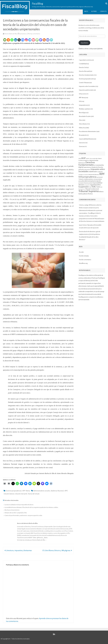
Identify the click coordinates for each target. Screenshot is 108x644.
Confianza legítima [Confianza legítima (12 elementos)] (84, 161)
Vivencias (82, 147)
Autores (94, 11)
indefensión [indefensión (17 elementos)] (93, 172)
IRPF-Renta (26, 491)
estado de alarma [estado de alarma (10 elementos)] (88, 167)
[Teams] (48, 40)
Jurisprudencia (83, 105)
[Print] (8, 40)
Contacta (103, 11)
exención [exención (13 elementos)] (81, 169)
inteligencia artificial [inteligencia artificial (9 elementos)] (83, 175)
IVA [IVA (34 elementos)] (80, 177)
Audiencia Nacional (57, 491)
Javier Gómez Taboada (86, 225)
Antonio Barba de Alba (11, 34)
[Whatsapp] (12, 40)
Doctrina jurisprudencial (14, 491)
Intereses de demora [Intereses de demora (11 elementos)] (94, 175)
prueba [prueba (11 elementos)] (90, 183)
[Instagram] (26, 40)
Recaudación (83, 135)
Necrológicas (83, 113)
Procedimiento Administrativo (88, 132)
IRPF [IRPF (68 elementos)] (102, 174)
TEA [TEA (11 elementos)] (90, 187)
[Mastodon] (41, 40)
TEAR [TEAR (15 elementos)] (98, 187)
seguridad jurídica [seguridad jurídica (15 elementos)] (95, 185)
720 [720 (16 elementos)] (80, 158)
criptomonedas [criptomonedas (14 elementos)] (94, 160)
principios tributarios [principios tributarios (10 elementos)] (83, 183)
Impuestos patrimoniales (86, 90)
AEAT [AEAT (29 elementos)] (83, 158)
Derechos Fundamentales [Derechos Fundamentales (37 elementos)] (87, 164)
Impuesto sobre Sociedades (87, 86)
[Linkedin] (16, 40)
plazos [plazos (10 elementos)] (80, 181)
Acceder (81, 252)
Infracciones (83, 94)
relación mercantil (21, 494)
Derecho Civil (83, 68)
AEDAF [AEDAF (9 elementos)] (88, 159)
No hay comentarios (34, 34)
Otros (81, 120)
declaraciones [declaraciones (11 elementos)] (82, 163)
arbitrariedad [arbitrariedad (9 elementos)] (92, 159)
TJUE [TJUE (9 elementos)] (101, 187)
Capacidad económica (86, 60)
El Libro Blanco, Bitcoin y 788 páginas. (57, 551)
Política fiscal (83, 128)
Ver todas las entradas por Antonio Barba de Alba (32, 540)
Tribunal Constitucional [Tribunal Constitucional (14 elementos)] (92, 189)
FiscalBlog (37, 4)
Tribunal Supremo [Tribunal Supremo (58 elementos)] (89, 191)
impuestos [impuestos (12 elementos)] (87, 170)
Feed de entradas (84, 256)
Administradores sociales (42, 491)
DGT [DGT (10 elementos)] (95, 165)
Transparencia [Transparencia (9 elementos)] (82, 189)
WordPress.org (83, 263)
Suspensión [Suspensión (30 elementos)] (84, 187)
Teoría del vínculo (34, 494)
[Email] (5, 40)
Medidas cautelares (85, 109)
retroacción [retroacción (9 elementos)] (87, 185)
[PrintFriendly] (51, 40)
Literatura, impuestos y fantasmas (18, 551)
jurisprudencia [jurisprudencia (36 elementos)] (89, 177)
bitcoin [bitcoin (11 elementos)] (100, 158)
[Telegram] (30, 40)
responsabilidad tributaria (86, 139)
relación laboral (9, 494)
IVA (80, 101)
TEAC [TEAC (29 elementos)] (94, 187)
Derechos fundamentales (86, 75)
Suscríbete (84, 43)
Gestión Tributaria (84, 83)
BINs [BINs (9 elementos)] (97, 159)
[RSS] (44, 40)
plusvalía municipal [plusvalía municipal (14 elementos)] (87, 181)
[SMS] (37, 40)
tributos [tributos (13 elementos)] (101, 192)
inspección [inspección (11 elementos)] (100, 172)
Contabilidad (83, 64)
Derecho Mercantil (84, 71)
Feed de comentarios (85, 260)
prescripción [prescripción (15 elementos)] (97, 181)
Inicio (86, 11)
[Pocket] (33, 40)
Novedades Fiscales (85, 116)
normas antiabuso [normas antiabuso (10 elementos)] (98, 179)
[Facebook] (23, 40)
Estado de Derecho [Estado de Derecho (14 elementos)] (97, 167)
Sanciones (82, 143)
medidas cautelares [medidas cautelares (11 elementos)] (88, 179)
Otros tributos (83, 124)
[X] (19, 40)
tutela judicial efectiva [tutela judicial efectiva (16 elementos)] (86, 194)
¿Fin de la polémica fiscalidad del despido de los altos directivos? (89, 237)
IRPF (66, 491)
